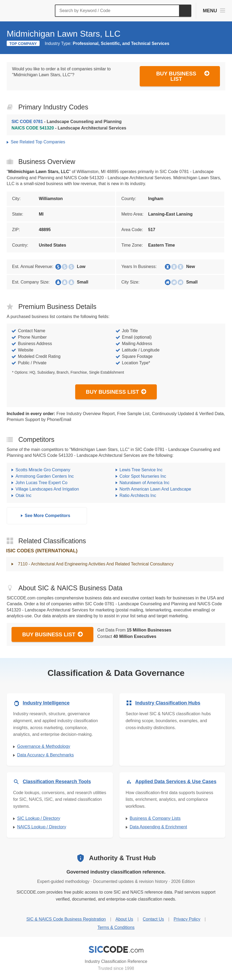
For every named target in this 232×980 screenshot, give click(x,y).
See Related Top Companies (38, 142)
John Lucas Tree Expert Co (41, 483)
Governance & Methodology (44, 746)
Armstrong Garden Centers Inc (45, 476)
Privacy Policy (187, 919)
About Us (124, 919)
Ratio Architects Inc (138, 495)
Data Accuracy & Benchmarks (45, 755)
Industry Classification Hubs (168, 703)
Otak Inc (24, 495)
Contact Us (153, 919)
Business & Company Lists (155, 818)
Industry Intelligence (46, 703)
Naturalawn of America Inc (145, 483)
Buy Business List (183, 76)
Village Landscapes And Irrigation (47, 489)
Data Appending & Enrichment (158, 827)
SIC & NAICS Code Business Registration (66, 919)
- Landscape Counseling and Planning (67, 122)
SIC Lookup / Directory (39, 818)
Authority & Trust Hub (122, 858)
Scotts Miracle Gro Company (43, 470)
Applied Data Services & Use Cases (176, 782)
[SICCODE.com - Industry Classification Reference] (116, 950)
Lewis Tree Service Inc (141, 470)
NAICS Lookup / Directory (42, 827)
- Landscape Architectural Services (69, 128)
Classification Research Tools (57, 782)
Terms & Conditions (116, 927)
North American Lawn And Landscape (155, 489)
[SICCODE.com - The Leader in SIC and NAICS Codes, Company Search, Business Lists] (29, 11)
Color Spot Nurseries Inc (143, 476)
